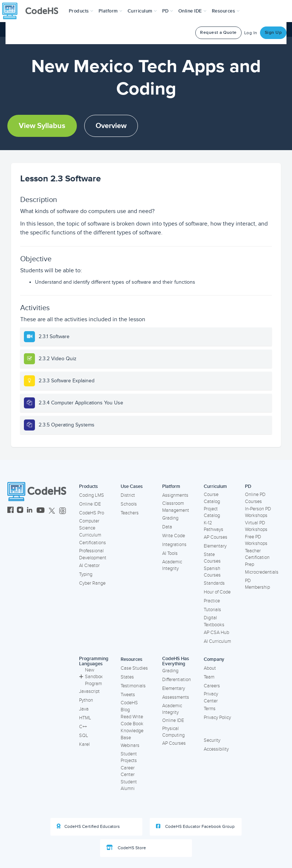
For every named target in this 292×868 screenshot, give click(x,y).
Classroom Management (176, 507)
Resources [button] (226, 11)
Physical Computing (173, 732)
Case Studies (134, 668)
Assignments (175, 495)
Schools (129, 504)
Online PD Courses (255, 498)
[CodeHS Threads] (63, 511)
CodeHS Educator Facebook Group (195, 826)
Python (86, 700)
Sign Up (273, 33)
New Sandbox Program (91, 677)
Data (167, 527)
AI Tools (170, 553)
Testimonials (133, 686)
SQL (84, 736)
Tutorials (212, 610)
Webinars (130, 745)
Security (212, 740)
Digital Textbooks (214, 621)
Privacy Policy (217, 718)
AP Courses (216, 537)
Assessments (176, 697)
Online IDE (90, 504)
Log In (251, 33)
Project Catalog (212, 512)
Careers (212, 686)
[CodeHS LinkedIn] (30, 511)
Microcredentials (262, 572)
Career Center (128, 771)
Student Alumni (129, 785)
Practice (212, 601)
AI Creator (89, 566)
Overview (111, 126)
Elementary (215, 546)
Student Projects (129, 757)
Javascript (89, 691)
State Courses (212, 558)
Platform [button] (111, 11)
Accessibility (216, 749)
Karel (84, 744)
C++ (83, 727)
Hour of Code (217, 592)
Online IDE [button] (193, 11)
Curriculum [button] (142, 11)
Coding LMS (92, 495)
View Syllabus (42, 126)
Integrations (174, 545)
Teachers (130, 513)
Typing (86, 574)
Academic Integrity (172, 565)
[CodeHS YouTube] (41, 511)
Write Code (174, 536)
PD (248, 486)
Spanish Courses (212, 572)
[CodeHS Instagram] (20, 511)
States (127, 677)
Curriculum (215, 486)
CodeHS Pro (92, 513)
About (210, 668)
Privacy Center (211, 697)
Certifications (92, 543)
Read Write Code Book (132, 720)
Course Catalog (212, 498)
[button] (81, 11)
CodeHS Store (126, 848)
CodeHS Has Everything (176, 661)
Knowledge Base (132, 734)
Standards (214, 583)
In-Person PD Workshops (258, 512)
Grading (170, 518)
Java (84, 709)
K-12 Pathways (213, 526)
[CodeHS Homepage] (33, 11)
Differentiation (177, 680)
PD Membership (257, 584)
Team (209, 677)
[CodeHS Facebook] (10, 511)
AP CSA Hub (216, 633)
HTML (85, 718)
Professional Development (93, 554)
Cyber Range (92, 583)
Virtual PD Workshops (256, 526)
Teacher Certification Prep (257, 558)
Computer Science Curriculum (90, 528)
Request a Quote (218, 33)
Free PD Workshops (256, 540)
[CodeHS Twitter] (52, 511)
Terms (210, 709)
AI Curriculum (217, 641)
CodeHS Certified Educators (88, 826)
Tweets (128, 695)
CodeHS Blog (129, 706)
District (128, 495)
